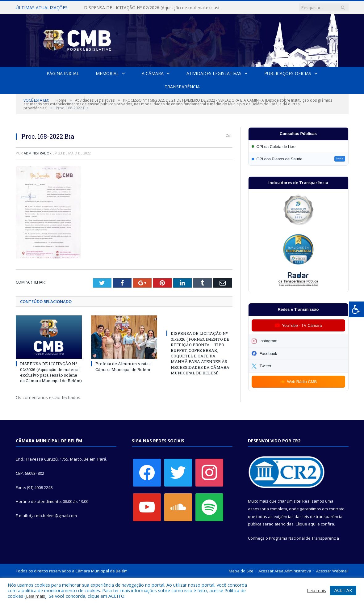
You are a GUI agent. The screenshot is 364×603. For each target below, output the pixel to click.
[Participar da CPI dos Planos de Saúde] (298, 159)
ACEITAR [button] (343, 590)
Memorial (107, 73)
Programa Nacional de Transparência (304, 538)
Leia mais (36, 596)
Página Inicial (63, 73)
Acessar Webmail (332, 571)
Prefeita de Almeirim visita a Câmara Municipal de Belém (123, 367)
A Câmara (153, 73)
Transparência (182, 87)
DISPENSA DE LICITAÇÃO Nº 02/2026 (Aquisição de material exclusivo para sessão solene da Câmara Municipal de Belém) (155, 8)
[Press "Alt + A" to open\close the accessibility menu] (356, 309)
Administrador (38, 153)
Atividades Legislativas (214, 73)
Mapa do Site (241, 571)
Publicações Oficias (288, 73)
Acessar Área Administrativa (285, 571)
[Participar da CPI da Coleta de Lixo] (298, 147)
